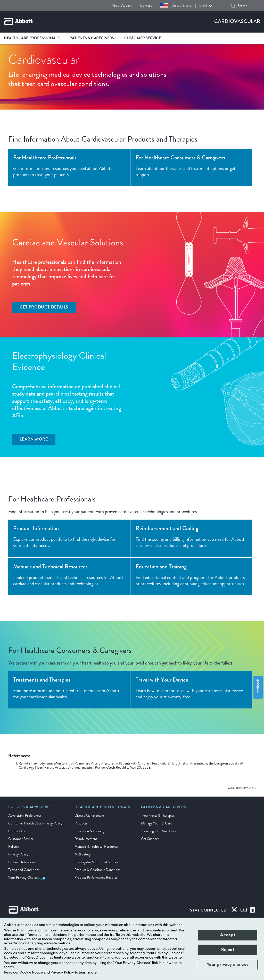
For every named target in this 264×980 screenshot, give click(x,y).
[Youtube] (244, 911)
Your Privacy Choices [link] (27, 878)
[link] (30, 809)
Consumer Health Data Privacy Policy (35, 823)
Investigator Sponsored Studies (96, 862)
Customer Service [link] (143, 38)
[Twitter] (234, 911)
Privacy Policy (18, 854)
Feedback (258, 687)
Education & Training (89, 831)
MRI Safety (83, 854)
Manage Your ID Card (157, 823)
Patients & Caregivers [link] (92, 38)
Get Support (150, 839)
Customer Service (21, 839)
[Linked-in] (253, 911)
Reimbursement (86, 839)
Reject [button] (228, 950)
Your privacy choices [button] (228, 964)
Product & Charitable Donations (97, 870)
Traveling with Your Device (160, 831)
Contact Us (16, 831)
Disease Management (89, 816)
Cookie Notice (31, 973)
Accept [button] (228, 935)
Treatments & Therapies (158, 816)
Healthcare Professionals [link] (32, 38)
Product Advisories (22, 862)
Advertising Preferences (25, 816)
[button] (233, 6)
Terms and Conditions (24, 870)
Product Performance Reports (96, 878)
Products (81, 823)
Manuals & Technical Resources (97, 847)
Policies (14, 847)
